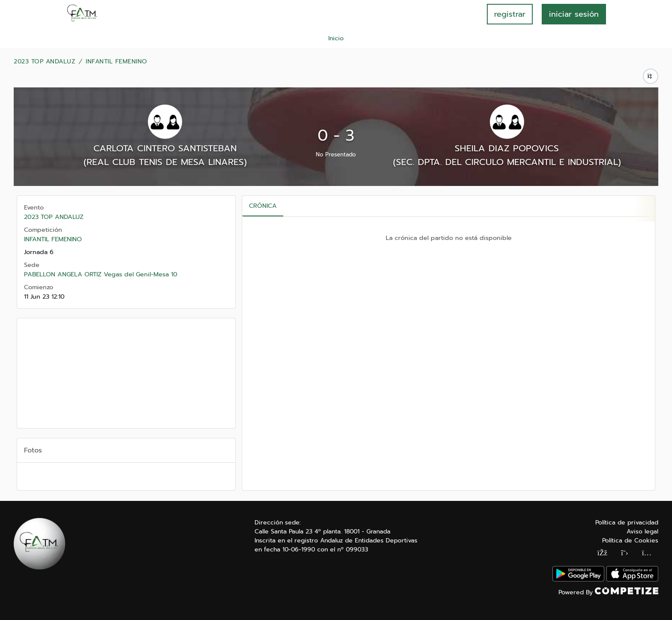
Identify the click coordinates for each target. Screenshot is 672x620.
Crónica (263, 206)
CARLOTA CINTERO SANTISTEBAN (165, 148)
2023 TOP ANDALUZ (45, 62)
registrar (510, 14)
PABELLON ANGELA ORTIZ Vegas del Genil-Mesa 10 (101, 274)
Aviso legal (642, 532)
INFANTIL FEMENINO (117, 62)
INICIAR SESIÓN (574, 14)
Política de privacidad (627, 523)
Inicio (336, 38)
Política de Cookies (630, 541)
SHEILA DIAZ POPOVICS (507, 148)
